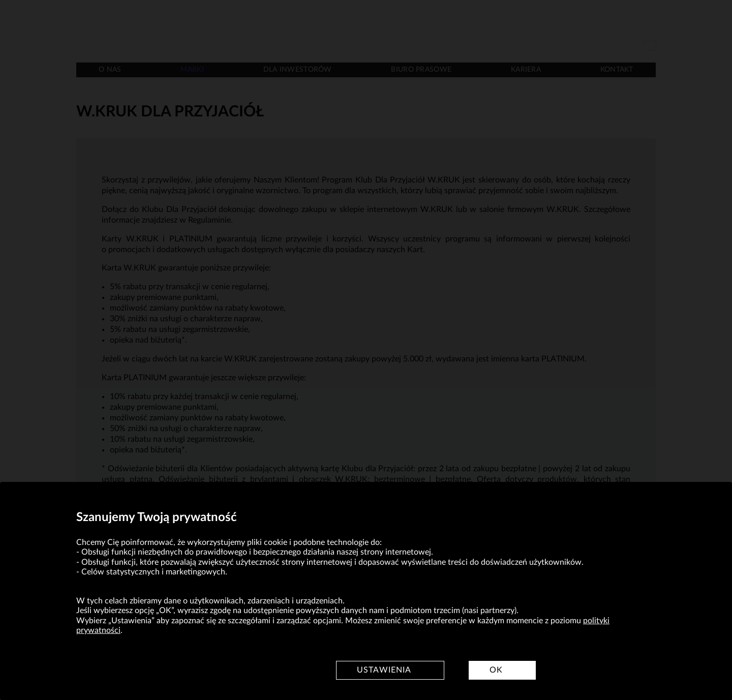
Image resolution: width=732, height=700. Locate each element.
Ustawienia (384, 670)
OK (496, 670)
